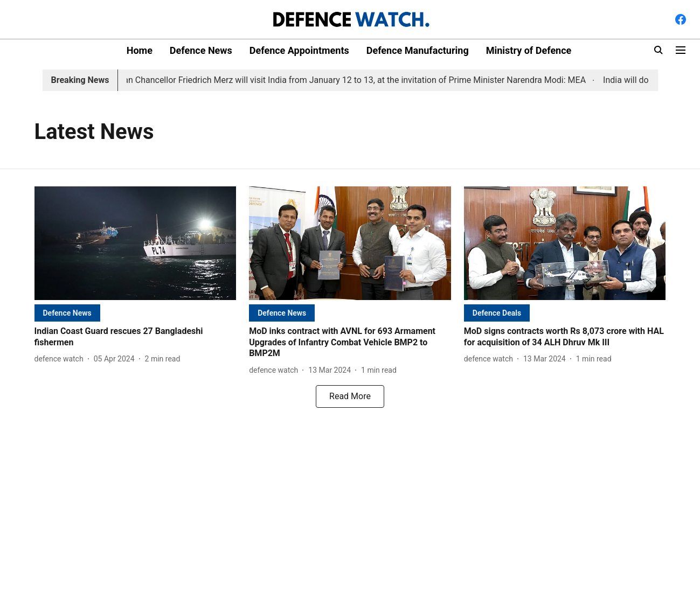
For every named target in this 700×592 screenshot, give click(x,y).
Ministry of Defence (529, 50)
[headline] (136, 337)
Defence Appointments (299, 50)
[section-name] (67, 313)
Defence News (201, 50)
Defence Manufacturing (418, 50)
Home (140, 50)
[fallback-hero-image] (136, 243)
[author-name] (61, 359)
